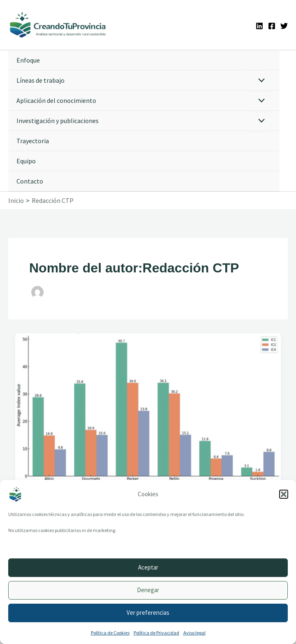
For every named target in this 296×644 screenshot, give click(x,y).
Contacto (30, 181)
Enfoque (28, 60)
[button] (284, 494)
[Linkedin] (259, 26)
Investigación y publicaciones (58, 121)
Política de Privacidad (156, 633)
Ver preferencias (148, 613)
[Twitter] (284, 26)
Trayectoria (33, 141)
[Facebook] (272, 26)
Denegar (148, 590)
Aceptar (148, 567)
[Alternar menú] (260, 81)
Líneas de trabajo (40, 80)
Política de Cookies (110, 633)
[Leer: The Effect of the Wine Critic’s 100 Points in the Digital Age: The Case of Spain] (148, 407)
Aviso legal (194, 633)
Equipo (26, 161)
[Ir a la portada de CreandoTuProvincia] (58, 25)
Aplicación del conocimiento (56, 100)
